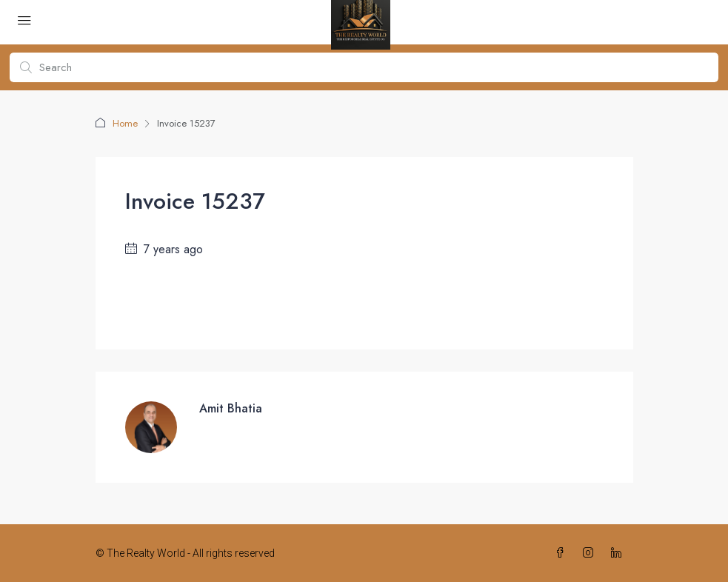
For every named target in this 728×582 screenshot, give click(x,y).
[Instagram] (591, 553)
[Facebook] (563, 553)
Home (125, 123)
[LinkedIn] (619, 553)
